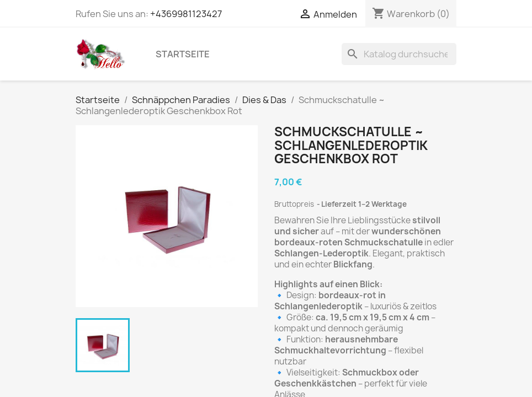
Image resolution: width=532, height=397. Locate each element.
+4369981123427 (186, 14)
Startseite (183, 54)
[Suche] (399, 54)
